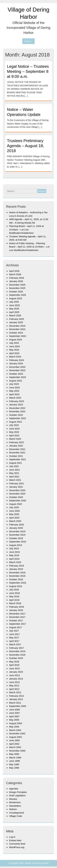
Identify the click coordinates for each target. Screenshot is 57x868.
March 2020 (15, 521)
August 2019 (16, 545)
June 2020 (14, 511)
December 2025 (17, 285)
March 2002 (15, 747)
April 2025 (14, 312)
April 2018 (14, 600)
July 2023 (14, 384)
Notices (13, 809)
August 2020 (16, 504)
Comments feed (17, 844)
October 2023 (16, 374)
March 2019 (15, 562)
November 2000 (17, 751)
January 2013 (16, 679)
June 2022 (14, 429)
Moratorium (15, 802)
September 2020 (18, 500)
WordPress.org (17, 847)
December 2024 (17, 326)
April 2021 (14, 477)
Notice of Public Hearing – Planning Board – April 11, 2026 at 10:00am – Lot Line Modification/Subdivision (29, 247)
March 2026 (15, 274)
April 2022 (14, 435)
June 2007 (14, 713)
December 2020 (17, 490)
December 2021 (17, 449)
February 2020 (17, 525)
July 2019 (14, 548)
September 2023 (18, 377)
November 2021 (17, 453)
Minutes (13, 799)
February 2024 (17, 360)
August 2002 (16, 737)
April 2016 (14, 665)
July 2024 (14, 343)
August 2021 (16, 463)
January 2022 (16, 446)
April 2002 (14, 744)
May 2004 (14, 727)
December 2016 (17, 651)
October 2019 (16, 538)
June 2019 (14, 552)
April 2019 (14, 559)
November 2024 (17, 329)
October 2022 (16, 415)
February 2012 (17, 696)
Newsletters (15, 806)
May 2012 (14, 685)
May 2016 (14, 662)
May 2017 (14, 638)
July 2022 (14, 425)
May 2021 (14, 473)
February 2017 (17, 648)
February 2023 (17, 401)
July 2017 (14, 631)
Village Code (16, 816)
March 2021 (15, 480)
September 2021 (18, 459)
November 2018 (17, 576)
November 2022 (17, 411)
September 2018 (18, 583)
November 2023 (17, 370)
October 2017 (16, 620)
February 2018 (17, 607)
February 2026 (17, 278)
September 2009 (18, 706)
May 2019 (14, 555)
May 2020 (14, 514)
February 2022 (17, 442)
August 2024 (16, 340)
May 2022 (14, 432)
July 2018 (14, 590)
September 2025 (18, 295)
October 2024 (16, 333)
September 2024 (18, 336)
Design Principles (18, 792)
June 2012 (14, 682)
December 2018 (17, 572)
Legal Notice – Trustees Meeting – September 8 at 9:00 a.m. (28, 71)
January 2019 (16, 569)
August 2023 (16, 381)
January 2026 (16, 281)
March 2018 (15, 603)
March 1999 (15, 758)
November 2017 (17, 617)
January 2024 (16, 363)
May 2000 (14, 754)
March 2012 (15, 692)
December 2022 (17, 408)
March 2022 (15, 439)
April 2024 (14, 353)
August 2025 (16, 298)
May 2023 (14, 391)
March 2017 (15, 644)
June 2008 (14, 710)
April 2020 (14, 518)
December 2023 (17, 367)
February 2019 (17, 566)
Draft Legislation (17, 795)
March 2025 (15, 315)
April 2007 (14, 716)
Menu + (28, 41)
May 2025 (14, 309)
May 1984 (14, 768)
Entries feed (15, 840)
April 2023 (14, 394)
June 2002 (14, 740)
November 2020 (17, 494)
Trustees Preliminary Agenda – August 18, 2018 (26, 146)
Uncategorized (16, 813)
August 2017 (16, 627)
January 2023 (16, 405)
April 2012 (14, 689)
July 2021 (14, 466)
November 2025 (17, 288)
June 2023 (14, 387)
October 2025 (16, 292)
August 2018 (16, 586)
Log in (12, 837)
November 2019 (17, 535)
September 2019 (18, 542)
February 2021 (17, 483)
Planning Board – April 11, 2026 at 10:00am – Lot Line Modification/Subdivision (26, 229)
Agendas (14, 789)
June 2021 (14, 470)
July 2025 (14, 302)
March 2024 (15, 357)
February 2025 (17, 319)
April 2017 (14, 641)
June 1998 (14, 761)
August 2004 (16, 723)
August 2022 (16, 422)
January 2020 (16, 528)
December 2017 (17, 614)
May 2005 (14, 720)
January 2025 (16, 322)
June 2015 (14, 668)
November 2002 (17, 733)
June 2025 (14, 305)
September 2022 (18, 418)
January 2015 (16, 672)
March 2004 (15, 730)
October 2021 (16, 456)
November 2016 (17, 655)
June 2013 (14, 675)
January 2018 (16, 610)
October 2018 (16, 579)
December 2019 (17, 531)
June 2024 (14, 346)
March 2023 (15, 398)
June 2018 (14, 593)
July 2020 (14, 507)
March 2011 (15, 703)
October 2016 (16, 658)
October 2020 (16, 497)
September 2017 (18, 624)
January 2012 (16, 699)
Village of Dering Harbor (37, 863)
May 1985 (14, 764)
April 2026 (14, 271)
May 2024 (14, 350)
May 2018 (14, 596)
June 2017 (14, 634)
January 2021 (16, 487)
